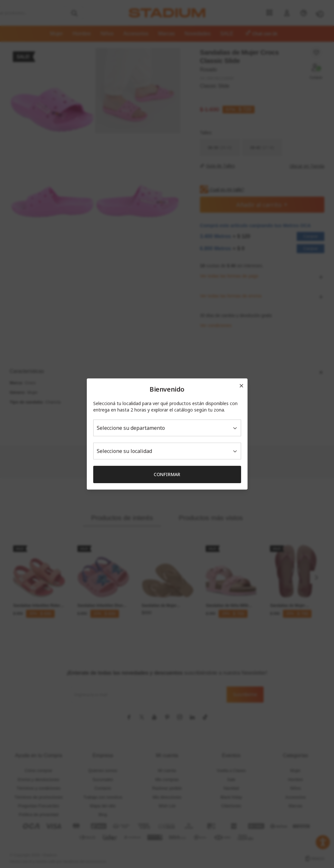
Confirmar (167, 474)
